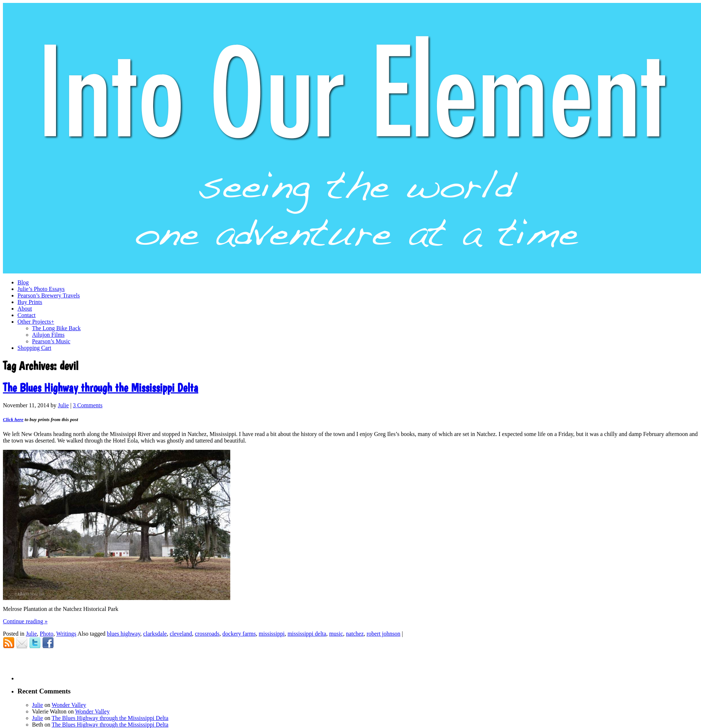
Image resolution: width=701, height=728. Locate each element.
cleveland (181, 634)
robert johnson (384, 634)
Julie (63, 405)
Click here (13, 419)
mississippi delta (307, 634)
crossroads (207, 634)
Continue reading (25, 621)
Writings (66, 634)
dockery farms (239, 634)
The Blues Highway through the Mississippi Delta (101, 388)
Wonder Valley (69, 705)
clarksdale (155, 634)
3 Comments (87, 405)
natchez (355, 634)
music (336, 634)
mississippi (272, 634)
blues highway (124, 634)
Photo (46, 634)
